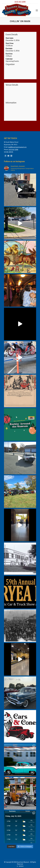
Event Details (12, 34)
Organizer (10, 64)
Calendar (9, 59)
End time (9, 54)
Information (11, 103)
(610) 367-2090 (20, 2)
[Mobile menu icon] (37, 10)
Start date (10, 38)
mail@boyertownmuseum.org (17, 147)
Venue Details (12, 85)
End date (9, 48)
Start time (10, 43)
